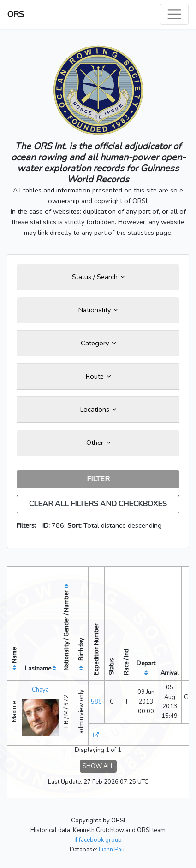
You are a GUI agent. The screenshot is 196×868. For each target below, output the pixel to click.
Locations (98, 409)
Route (98, 376)
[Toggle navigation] (174, 14)
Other (98, 443)
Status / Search (98, 277)
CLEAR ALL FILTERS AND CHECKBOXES (98, 504)
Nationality (98, 310)
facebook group (98, 840)
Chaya (40, 690)
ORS (16, 14)
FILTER (98, 479)
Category (98, 343)
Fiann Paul (113, 850)
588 (96, 702)
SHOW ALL (98, 766)
